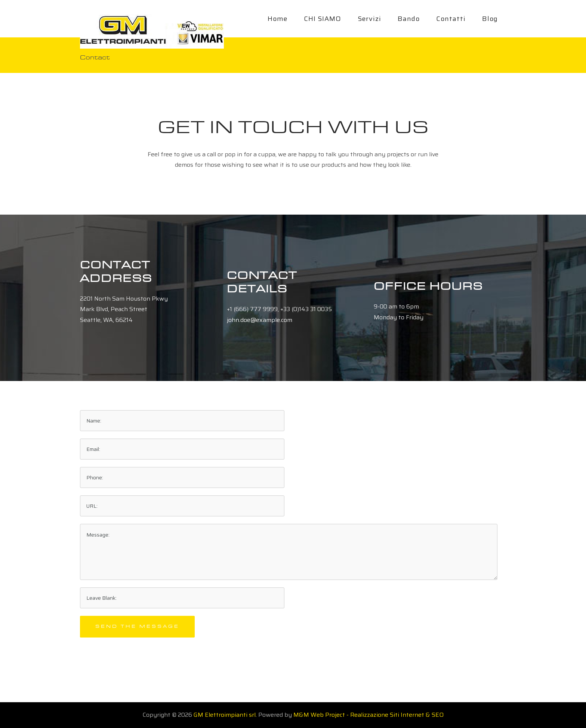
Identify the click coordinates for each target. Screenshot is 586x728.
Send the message (137, 627)
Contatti (451, 19)
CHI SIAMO (323, 19)
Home (277, 19)
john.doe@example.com (260, 320)
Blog (490, 19)
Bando (409, 19)
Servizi (369, 19)
